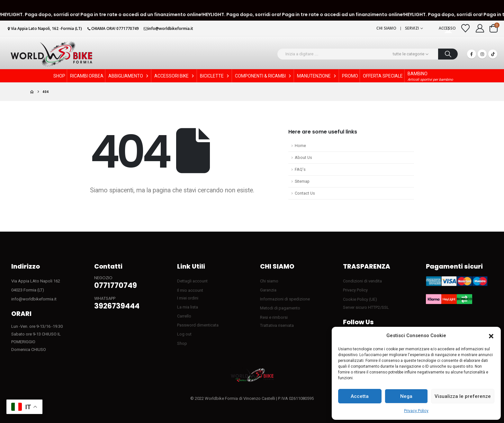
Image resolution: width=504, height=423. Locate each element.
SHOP (59, 76)
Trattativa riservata (277, 325)
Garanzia (268, 290)
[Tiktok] (493, 54)
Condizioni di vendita (362, 281)
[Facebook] (472, 54)
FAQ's (300, 169)
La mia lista (188, 307)
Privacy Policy (416, 411)
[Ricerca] (448, 54)
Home (300, 146)
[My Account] (480, 28)
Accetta (360, 396)
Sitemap (302, 181)
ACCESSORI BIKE (175, 76)
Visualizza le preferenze (463, 396)
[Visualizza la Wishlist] (466, 28)
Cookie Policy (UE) (360, 299)
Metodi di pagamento (280, 308)
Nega (406, 396)
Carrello (184, 316)
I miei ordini (188, 298)
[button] (491, 336)
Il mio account (190, 290)
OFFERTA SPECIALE (383, 76)
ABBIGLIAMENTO (129, 76)
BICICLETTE (215, 76)
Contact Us (305, 193)
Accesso (447, 28)
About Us (303, 157)
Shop (182, 343)
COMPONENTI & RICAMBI (264, 76)
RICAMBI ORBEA (87, 76)
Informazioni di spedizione (285, 299)
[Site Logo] (51, 54)
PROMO (350, 76)
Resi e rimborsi (274, 317)
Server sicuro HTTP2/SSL (366, 307)
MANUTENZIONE (317, 76)
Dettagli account (192, 281)
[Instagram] (482, 54)
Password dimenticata (198, 325)
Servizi (412, 28)
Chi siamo (386, 28)
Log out (184, 334)
